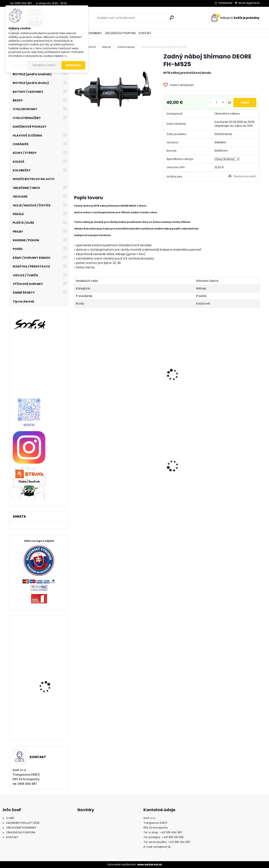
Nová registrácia (249, 3)
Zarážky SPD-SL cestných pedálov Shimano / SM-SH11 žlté (48, 647)
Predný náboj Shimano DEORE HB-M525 (93, 382)
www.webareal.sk (150, 864)
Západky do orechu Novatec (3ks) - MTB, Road (237, 474)
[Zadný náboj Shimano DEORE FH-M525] (113, 91)
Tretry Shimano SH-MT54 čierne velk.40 (46, 690)
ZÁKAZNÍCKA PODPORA (120, 33)
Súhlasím (73, 65)
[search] (172, 18)
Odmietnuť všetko (44, 65)
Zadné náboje (126, 47)
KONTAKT (145, 33)
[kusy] (216, 102)
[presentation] (76, 371)
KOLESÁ (91, 47)
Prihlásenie (225, 3)
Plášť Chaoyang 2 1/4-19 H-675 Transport (96, 482)
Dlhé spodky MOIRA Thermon (137, 478)
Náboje (107, 47)
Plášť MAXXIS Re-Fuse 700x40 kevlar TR (47, 727)
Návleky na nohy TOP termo (186, 478)
